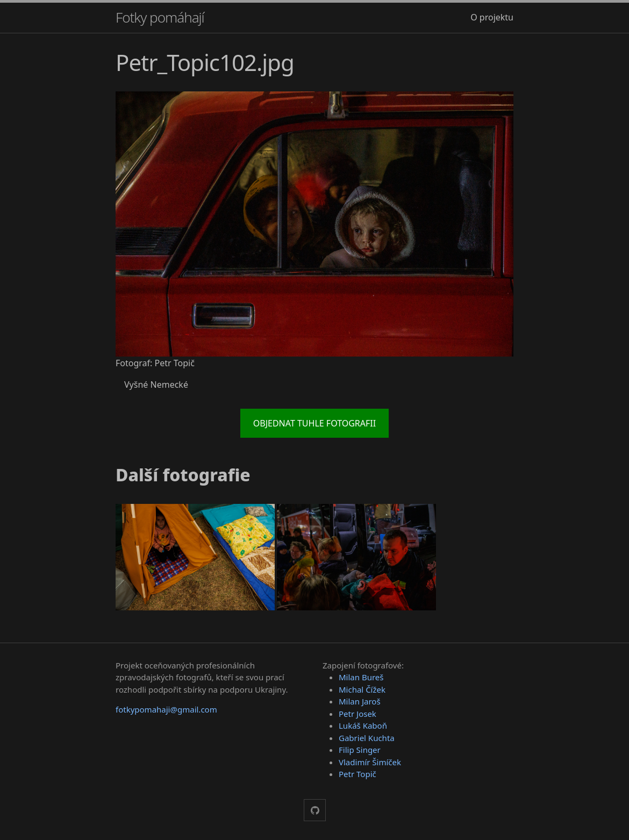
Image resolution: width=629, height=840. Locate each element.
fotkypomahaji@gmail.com (166, 709)
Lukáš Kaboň (363, 725)
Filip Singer (360, 750)
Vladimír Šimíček (370, 762)
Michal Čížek (362, 689)
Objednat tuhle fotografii (314, 423)
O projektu (492, 17)
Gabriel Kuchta (367, 738)
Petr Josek (358, 714)
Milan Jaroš (360, 701)
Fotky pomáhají (160, 17)
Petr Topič (358, 774)
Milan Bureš (361, 677)
